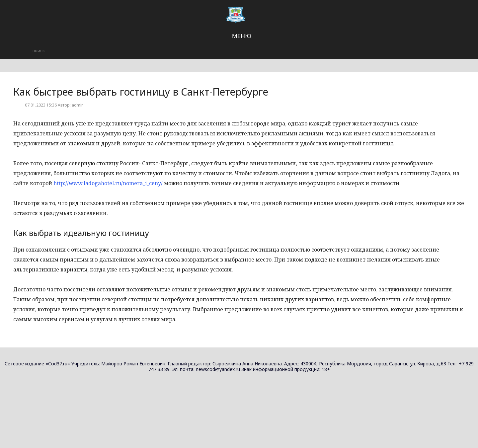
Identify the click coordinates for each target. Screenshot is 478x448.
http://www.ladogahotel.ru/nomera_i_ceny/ (108, 183)
